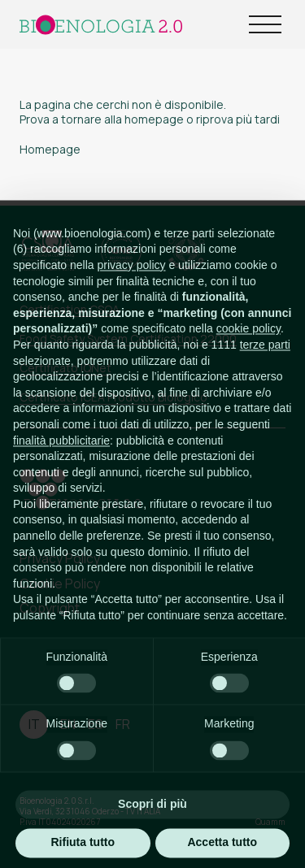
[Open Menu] (265, 24)
